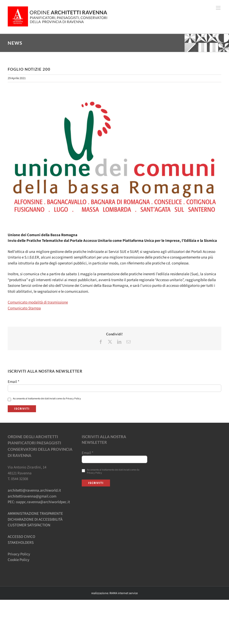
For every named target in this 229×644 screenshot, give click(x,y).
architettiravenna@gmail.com (32, 496)
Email (13, 382)
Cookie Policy (19, 560)
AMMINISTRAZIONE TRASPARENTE (35, 514)
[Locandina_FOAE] (114, 157)
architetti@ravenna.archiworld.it (34, 490)
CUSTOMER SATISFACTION (29, 525)
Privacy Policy (19, 554)
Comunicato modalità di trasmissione (38, 302)
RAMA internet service (124, 593)
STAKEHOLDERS (21, 543)
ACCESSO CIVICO (21, 537)
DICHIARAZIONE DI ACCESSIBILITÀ (35, 519)
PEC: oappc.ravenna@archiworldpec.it (39, 502)
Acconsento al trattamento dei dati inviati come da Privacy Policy (44, 399)
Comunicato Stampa (24, 308)
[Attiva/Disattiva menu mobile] (219, 8)
